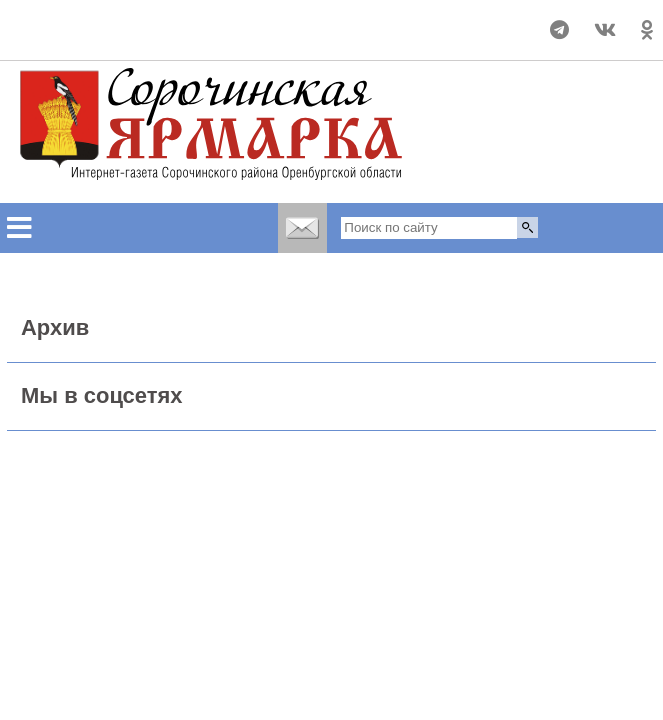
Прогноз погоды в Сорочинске (83, 21)
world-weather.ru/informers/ (83, 39)
